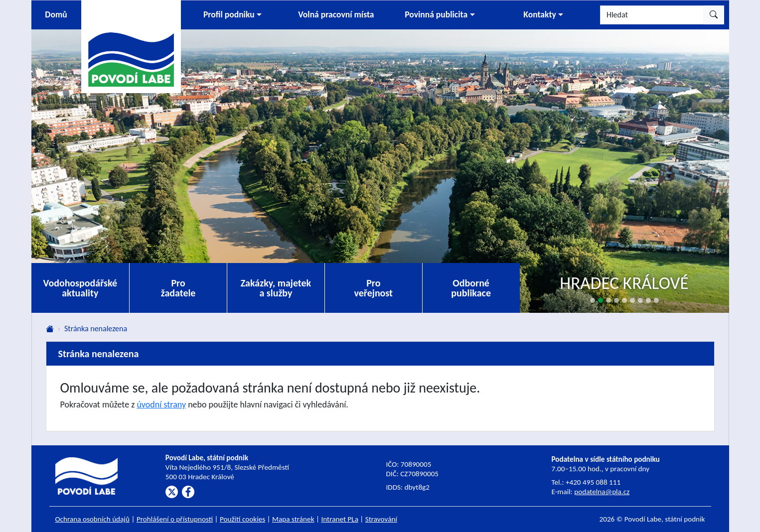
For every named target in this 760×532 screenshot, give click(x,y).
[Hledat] (652, 15)
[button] (233, 15)
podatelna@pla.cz (602, 492)
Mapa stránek (293, 519)
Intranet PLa (340, 519)
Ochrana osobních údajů (93, 519)
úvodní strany (161, 404)
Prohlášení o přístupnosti (175, 519)
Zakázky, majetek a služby (276, 288)
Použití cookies (242, 519)
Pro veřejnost (373, 288)
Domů (56, 14)
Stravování (381, 519)
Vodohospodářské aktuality (80, 288)
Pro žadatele (178, 288)
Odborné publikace (471, 288)
